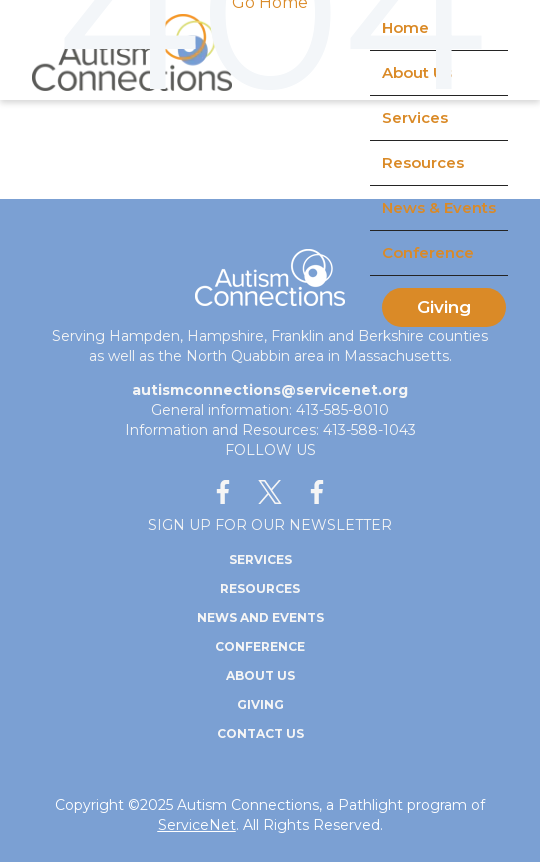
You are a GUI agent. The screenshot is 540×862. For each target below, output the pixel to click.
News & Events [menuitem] (439, 207)
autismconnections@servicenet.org (270, 390)
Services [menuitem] (260, 559)
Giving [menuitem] (444, 307)
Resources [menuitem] (423, 162)
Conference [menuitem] (428, 252)
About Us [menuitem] (260, 675)
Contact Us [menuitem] (260, 733)
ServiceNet (197, 825)
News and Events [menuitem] (260, 617)
